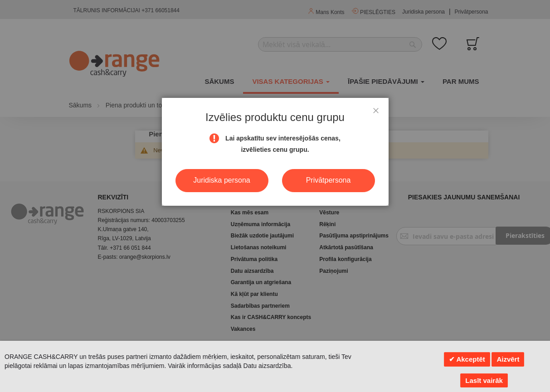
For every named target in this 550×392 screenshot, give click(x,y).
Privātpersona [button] (329, 180)
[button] (376, 111)
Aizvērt (508, 359)
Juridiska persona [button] (221, 180)
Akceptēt (470, 359)
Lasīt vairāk (484, 380)
